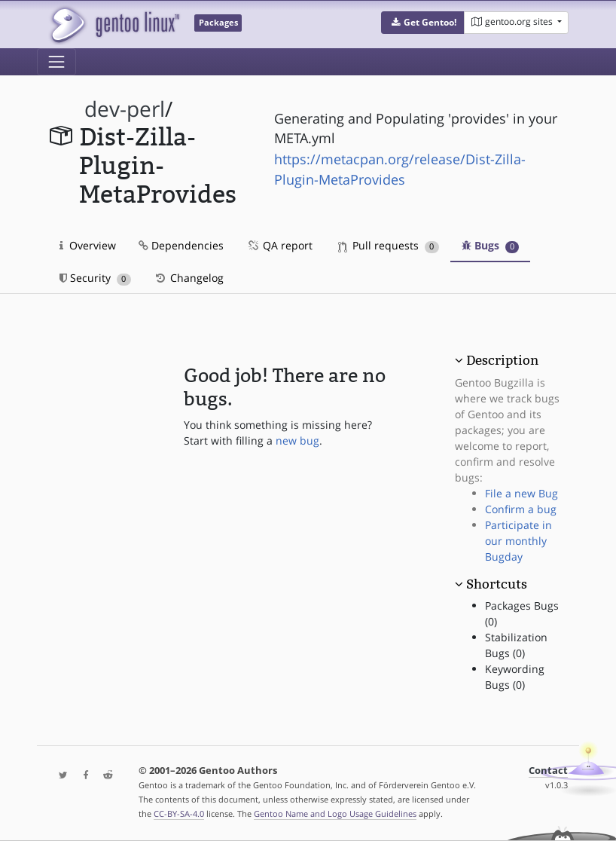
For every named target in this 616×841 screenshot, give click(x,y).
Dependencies (181, 245)
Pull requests (389, 245)
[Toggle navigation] (56, 62)
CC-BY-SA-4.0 (179, 813)
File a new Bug (521, 493)
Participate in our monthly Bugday (518, 541)
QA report (279, 245)
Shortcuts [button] (497, 584)
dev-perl (125, 109)
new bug (297, 440)
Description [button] (502, 360)
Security (95, 278)
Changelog (189, 278)
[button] (423, 23)
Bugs (491, 245)
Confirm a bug (521, 509)
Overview (88, 245)
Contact (548, 771)
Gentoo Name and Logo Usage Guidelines (335, 813)
